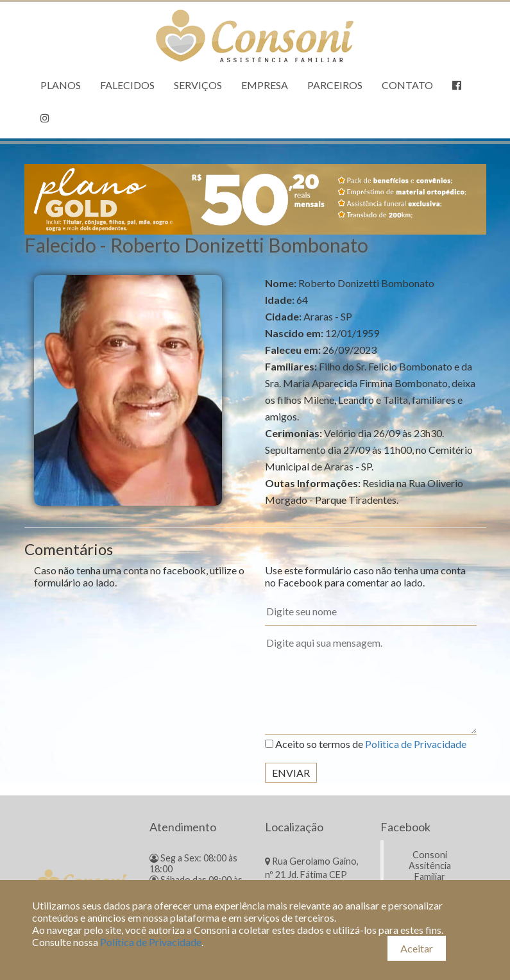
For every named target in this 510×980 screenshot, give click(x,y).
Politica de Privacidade (416, 744)
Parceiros (335, 85)
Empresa (265, 85)
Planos (61, 85)
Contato (407, 85)
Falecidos (127, 85)
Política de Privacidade (151, 942)
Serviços (198, 85)
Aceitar (417, 948)
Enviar (291, 773)
